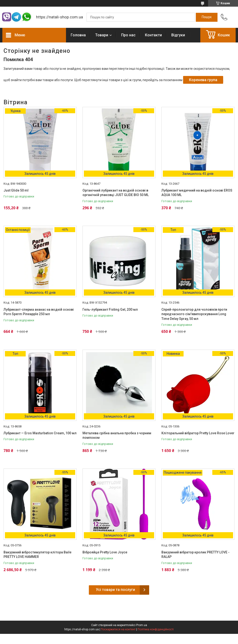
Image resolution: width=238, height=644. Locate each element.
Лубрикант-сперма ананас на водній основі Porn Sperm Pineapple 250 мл (39, 312)
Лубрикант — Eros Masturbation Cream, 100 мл (40, 433)
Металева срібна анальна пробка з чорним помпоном (117, 435)
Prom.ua (142, 625)
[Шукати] (207, 17)
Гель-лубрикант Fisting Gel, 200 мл (110, 309)
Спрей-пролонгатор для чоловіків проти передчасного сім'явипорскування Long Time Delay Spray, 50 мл (194, 314)
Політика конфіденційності (156, 629)
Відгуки (178, 35)
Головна (78, 35)
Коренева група (203, 80)
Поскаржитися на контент (118, 629)
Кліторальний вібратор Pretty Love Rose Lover (198, 433)
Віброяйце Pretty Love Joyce (105, 552)
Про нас (128, 35)
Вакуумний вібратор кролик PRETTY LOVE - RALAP (195, 555)
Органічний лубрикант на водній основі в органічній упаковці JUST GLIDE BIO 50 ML (116, 193)
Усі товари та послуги (115, 590)
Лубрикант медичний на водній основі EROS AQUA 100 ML (197, 193)
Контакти (153, 35)
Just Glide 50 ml (16, 190)
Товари (102, 35)
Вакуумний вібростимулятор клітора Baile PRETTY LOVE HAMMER (37, 555)
